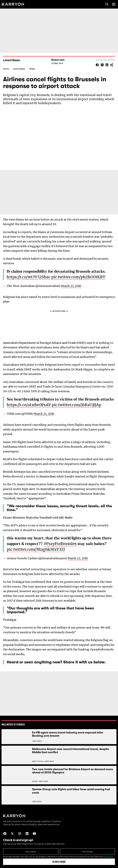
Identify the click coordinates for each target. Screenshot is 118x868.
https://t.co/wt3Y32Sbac (29, 277)
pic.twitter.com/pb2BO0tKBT (78, 277)
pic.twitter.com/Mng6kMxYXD (36, 549)
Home (6, 69)
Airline (32, 69)
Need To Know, (38, 761)
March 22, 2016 (71, 286)
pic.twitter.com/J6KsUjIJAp (76, 405)
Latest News (19, 69)
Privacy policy (108, 857)
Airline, (35, 781)
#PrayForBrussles (60, 544)
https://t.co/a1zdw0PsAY (29, 405)
